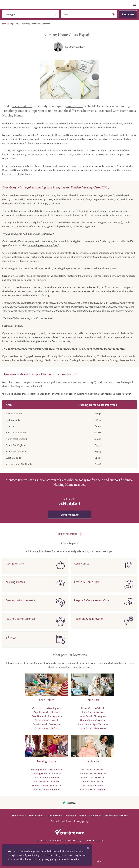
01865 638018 (69, 503)
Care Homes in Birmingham (47, 708)
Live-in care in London (92, 769)
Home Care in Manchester (92, 728)
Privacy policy (81, 821)
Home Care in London (92, 712)
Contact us (95, 815)
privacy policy (49, 859)
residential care (22, 106)
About (83, 815)
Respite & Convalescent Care (92, 600)
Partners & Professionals (21, 619)
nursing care (75, 106)
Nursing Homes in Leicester (47, 785)
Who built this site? (92, 861)
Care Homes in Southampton (47, 716)
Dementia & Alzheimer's (20, 600)
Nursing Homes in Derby (47, 781)
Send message (70, 515)
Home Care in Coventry (92, 720)
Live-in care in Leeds (92, 785)
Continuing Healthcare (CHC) (43, 245)
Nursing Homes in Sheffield (47, 773)
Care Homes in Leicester (47, 712)
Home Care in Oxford (92, 708)
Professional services (116, 815)
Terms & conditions (61, 821)
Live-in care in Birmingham (92, 773)
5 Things (11, 637)
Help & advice (37, 815)
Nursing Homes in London (47, 790)
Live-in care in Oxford (92, 777)
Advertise (71, 815)
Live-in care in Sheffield (92, 790)
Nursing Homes (15, 582)
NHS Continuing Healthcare (37, 234)
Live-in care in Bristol (92, 781)
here (133, 360)
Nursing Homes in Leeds (47, 777)
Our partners (55, 815)
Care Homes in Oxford (47, 728)
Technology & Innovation (89, 619)
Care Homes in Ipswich (47, 720)
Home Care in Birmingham (92, 716)
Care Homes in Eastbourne (47, 724)
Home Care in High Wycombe (92, 724)
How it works (19, 815)
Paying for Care (15, 563)
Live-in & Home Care (87, 582)
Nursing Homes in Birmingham (47, 769)
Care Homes (82, 563)
